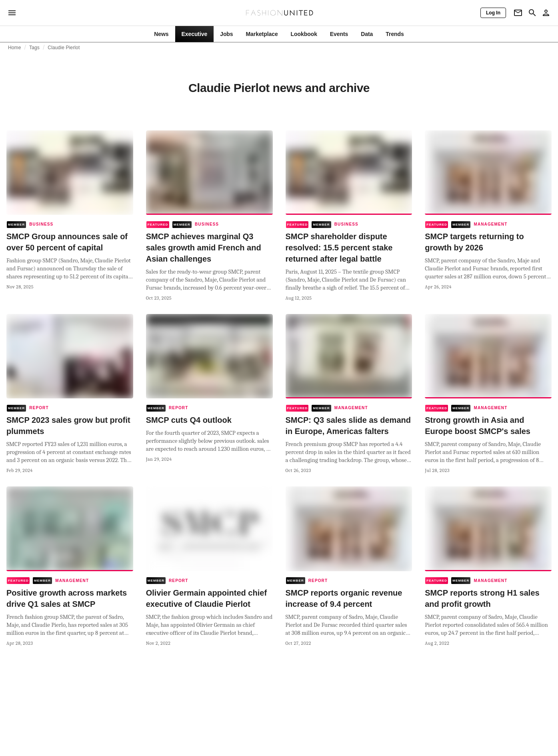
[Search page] (532, 13)
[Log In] (493, 13)
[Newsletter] (518, 13)
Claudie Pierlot (64, 48)
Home (15, 48)
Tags (34, 48)
